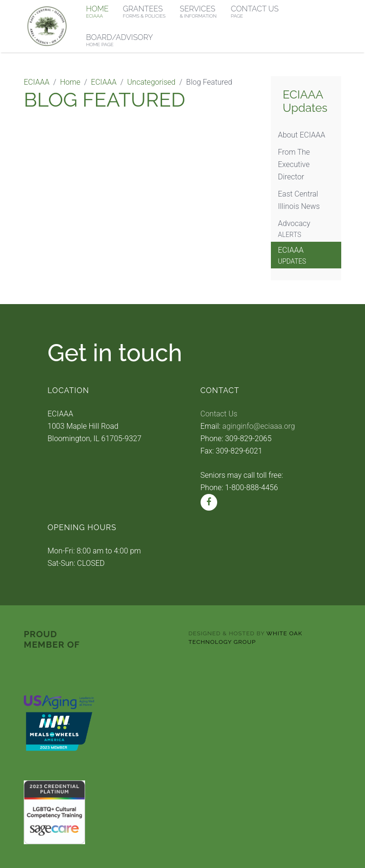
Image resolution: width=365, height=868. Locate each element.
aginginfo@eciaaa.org (259, 426)
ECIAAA (37, 82)
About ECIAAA (302, 135)
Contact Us (219, 414)
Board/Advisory (120, 40)
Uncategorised (152, 82)
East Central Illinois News (299, 200)
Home (70, 82)
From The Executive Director (294, 164)
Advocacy (306, 229)
